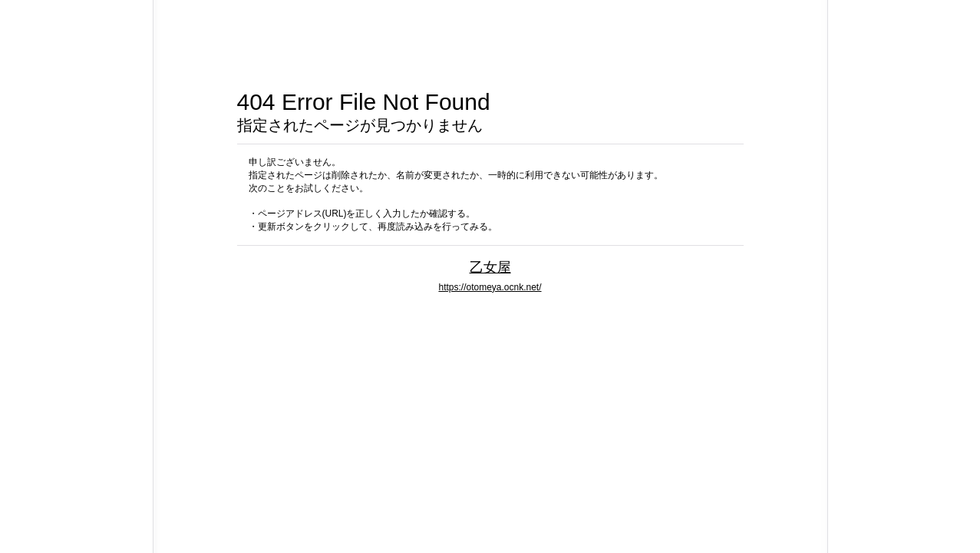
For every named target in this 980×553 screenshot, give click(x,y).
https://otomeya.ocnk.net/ (490, 287)
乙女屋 (490, 267)
